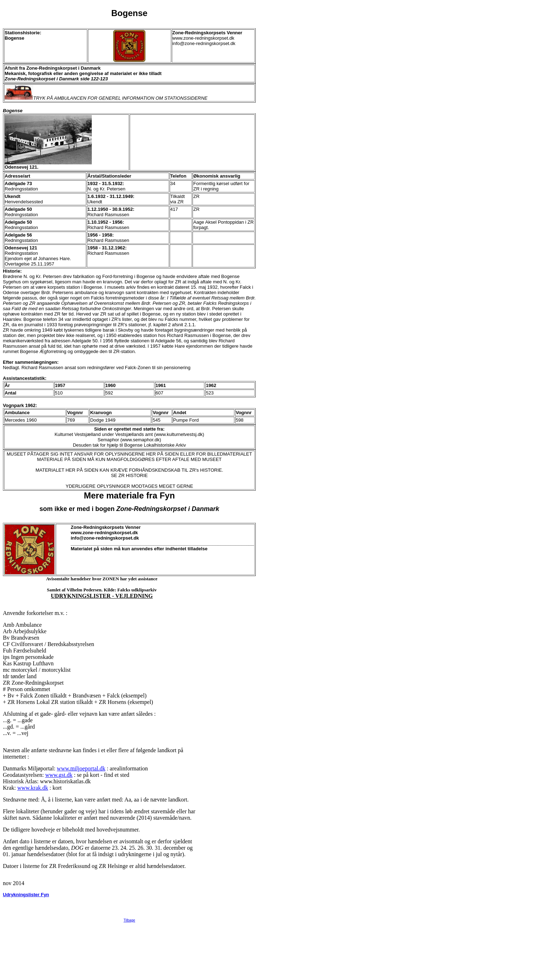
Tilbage (129, 948)
